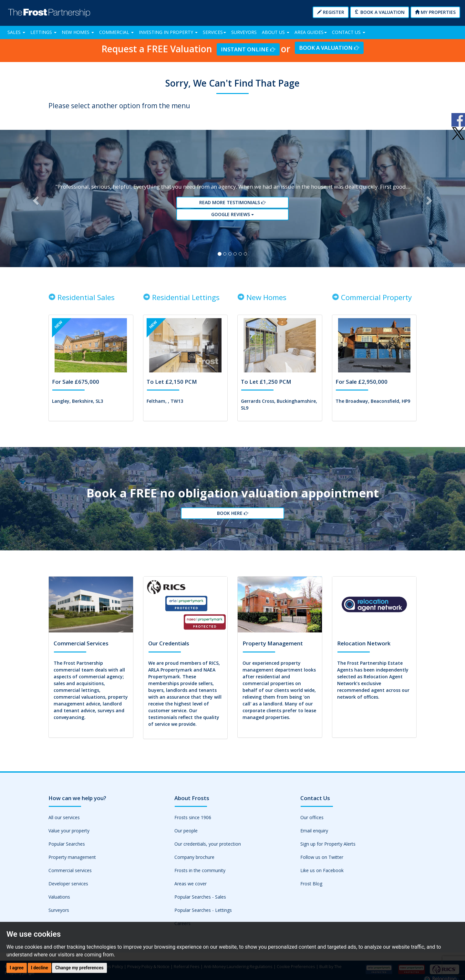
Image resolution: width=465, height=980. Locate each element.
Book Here (233, 517)
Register (331, 12)
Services (214, 32)
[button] (35, 200)
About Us (276, 32)
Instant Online (248, 49)
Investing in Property (168, 32)
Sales (16, 32)
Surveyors (244, 32)
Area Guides (311, 32)
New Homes (78, 32)
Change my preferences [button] (79, 968)
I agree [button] (17, 968)
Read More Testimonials (232, 204)
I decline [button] (40, 968)
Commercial (116, 32)
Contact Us (349, 32)
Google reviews (232, 216)
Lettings (43, 32)
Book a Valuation (380, 12)
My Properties (435, 12)
